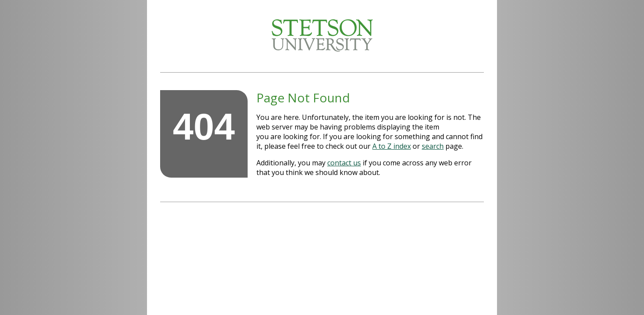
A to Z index (392, 146)
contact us (344, 163)
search (433, 146)
